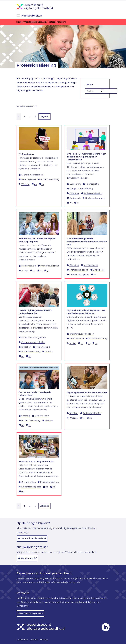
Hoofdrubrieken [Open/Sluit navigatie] (29, 16)
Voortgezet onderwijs (35, 22)
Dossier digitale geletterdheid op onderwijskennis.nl (35, 312)
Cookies (34, 640)
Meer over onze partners (30, 613)
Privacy (44, 640)
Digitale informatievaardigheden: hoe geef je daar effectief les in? (86, 312)
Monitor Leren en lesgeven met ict (36, 461)
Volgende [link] (44, 117)
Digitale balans (26, 154)
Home (19, 22)
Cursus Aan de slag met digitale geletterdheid (35, 394)
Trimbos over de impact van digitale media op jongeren (37, 240)
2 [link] (24, 117)
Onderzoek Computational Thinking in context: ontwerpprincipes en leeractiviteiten (87, 157)
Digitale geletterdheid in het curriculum (87, 393)
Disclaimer (22, 640)
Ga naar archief (27, 558)
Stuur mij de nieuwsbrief (32, 538)
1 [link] (19, 117)
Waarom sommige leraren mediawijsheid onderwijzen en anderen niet (87, 242)
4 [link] (35, 117)
